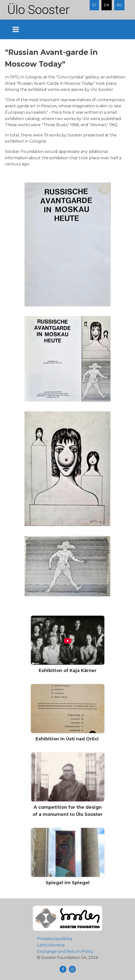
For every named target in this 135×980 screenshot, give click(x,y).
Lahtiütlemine (51, 945)
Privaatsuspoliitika (55, 939)
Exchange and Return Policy (65, 951)
